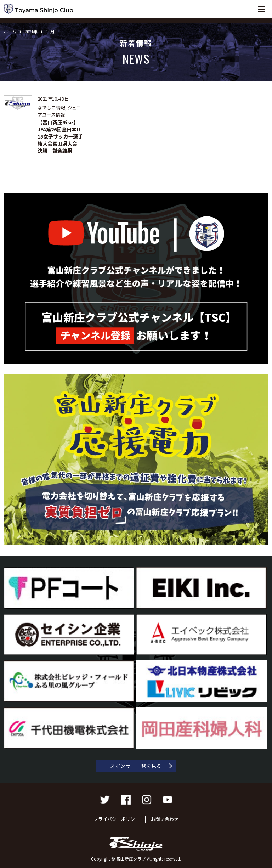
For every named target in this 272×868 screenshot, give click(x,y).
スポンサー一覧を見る (136, 766)
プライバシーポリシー (117, 819)
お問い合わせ (165, 819)
